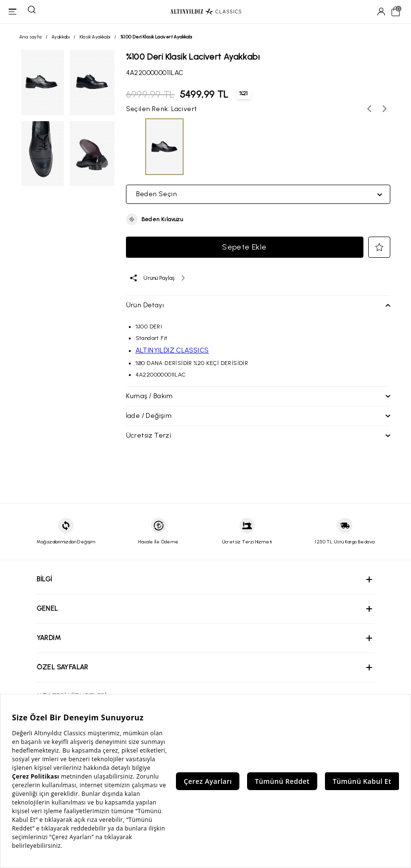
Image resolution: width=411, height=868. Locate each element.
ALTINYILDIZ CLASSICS (172, 350)
